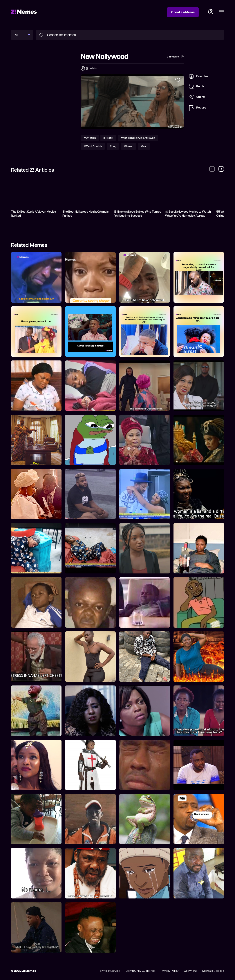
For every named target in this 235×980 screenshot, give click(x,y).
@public (91, 68)
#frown (128, 146)
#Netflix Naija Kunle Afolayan (138, 138)
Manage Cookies (213, 971)
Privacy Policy (170, 971)
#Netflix (108, 138)
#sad (144, 146)
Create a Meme (183, 12)
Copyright (190, 971)
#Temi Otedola (93, 146)
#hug (113, 146)
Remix (197, 87)
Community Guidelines (141, 971)
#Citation (90, 138)
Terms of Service (109, 971)
